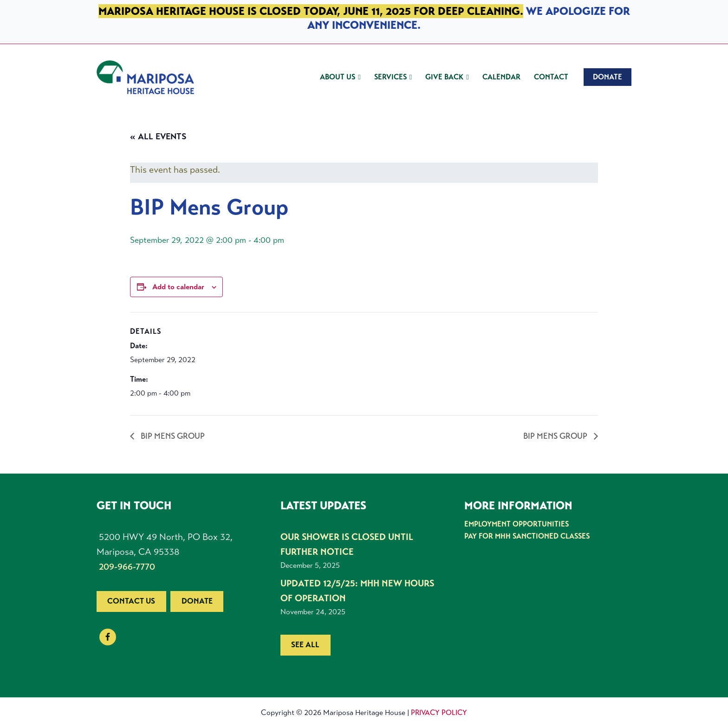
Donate (197, 601)
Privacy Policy (439, 712)
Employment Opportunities (517, 524)
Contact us (131, 601)
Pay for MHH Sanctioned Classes (527, 536)
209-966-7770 (127, 567)
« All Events (158, 136)
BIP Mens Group (172, 436)
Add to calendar (178, 287)
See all (305, 645)
